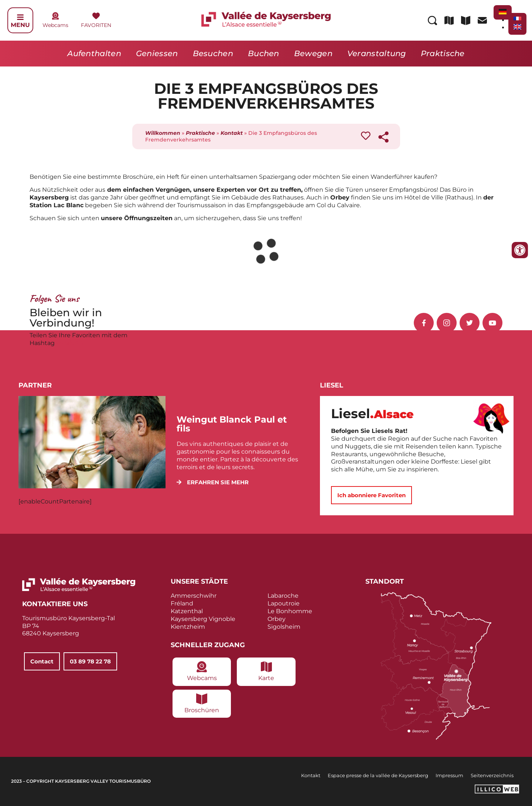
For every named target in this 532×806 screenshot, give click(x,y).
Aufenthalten (94, 53)
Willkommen (163, 133)
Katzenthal (187, 611)
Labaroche (283, 596)
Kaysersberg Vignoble (203, 619)
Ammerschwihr (194, 596)
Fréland (182, 603)
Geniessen (157, 53)
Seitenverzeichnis (492, 775)
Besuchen (213, 53)
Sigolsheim (284, 627)
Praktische (443, 53)
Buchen (264, 53)
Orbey (277, 619)
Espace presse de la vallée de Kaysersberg (378, 775)
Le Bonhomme (290, 611)
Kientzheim (188, 627)
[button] (213, 482)
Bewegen (313, 53)
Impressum (449, 775)
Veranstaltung (377, 53)
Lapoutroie (284, 603)
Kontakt (232, 133)
